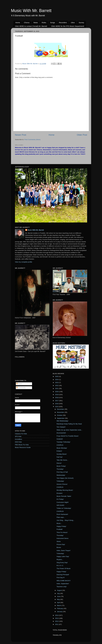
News (36, 23)
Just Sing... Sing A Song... (65, 520)
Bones (59, 547)
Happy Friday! (61, 526)
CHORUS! (60, 511)
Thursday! (60, 469)
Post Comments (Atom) (32, 140)
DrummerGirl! (61, 433)
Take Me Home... (62, 460)
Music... (59, 523)
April (59, 602)
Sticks (59, 541)
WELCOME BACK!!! (64, 581)
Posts (19, 384)
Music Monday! (62, 448)
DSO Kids (18, 442)
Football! (60, 529)
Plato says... (61, 517)
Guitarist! (60, 439)
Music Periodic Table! (64, 496)
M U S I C (60, 566)
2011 (57, 624)
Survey (81, 23)
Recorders (63, 23)
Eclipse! (59, 451)
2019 (57, 395)
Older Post (82, 135)
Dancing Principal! (63, 575)
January (60, 612)
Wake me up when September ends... (69, 430)
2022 (57, 385)
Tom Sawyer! (61, 427)
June (59, 596)
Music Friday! (61, 466)
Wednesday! (61, 475)
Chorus (27, 23)
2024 (57, 380)
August (60, 590)
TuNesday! (60, 481)
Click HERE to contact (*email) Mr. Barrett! (31, 26)
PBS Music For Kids (22, 445)
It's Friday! (60, 499)
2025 (57, 376)
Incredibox (19, 439)
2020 (57, 392)
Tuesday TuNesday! (63, 442)
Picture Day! (61, 544)
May (59, 599)
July (59, 593)
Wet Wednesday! (62, 421)
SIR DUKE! (60, 505)
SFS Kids (18, 436)
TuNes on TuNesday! (64, 508)
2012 (57, 621)
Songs (53, 23)
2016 (57, 404)
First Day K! (61, 578)
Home (18, 23)
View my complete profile (24, 262)
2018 (57, 398)
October (60, 415)
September (61, 418)
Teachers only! (62, 587)
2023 (57, 383)
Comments (21, 388)
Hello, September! (63, 584)
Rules (44, 23)
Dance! (59, 463)
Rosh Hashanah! (62, 514)
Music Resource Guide (23, 447)
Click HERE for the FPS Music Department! (68, 26)
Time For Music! (62, 532)
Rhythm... (60, 560)
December (61, 409)
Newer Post (21, 135)
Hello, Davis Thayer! (63, 551)
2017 (57, 401)
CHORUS (60, 445)
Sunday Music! (62, 454)
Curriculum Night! (63, 502)
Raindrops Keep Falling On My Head (69, 424)
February (60, 608)
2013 (57, 618)
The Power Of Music (64, 568)
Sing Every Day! (62, 563)
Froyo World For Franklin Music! (68, 436)
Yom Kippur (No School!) (65, 478)
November (61, 412)
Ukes (73, 23)
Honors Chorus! (62, 484)
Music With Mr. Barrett (31, 11)
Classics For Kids (21, 434)
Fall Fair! (60, 457)
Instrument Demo (63, 538)
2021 (57, 388)
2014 (57, 615)
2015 (57, 407)
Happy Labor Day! (63, 556)
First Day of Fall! (62, 472)
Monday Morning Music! (65, 490)
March (59, 605)
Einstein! (60, 493)
